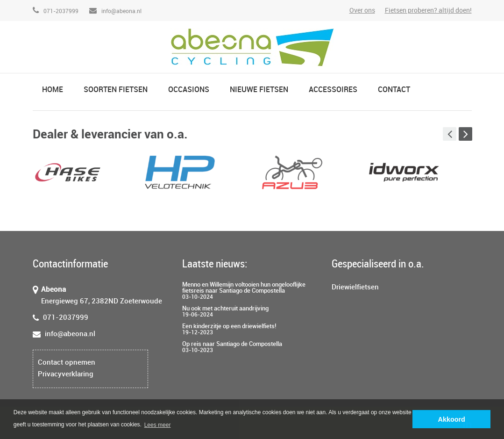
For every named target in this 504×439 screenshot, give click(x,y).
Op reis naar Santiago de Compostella (232, 344)
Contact (394, 90)
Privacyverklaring (66, 374)
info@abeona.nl (115, 11)
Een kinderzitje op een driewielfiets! (229, 326)
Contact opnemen (67, 363)
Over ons (362, 11)
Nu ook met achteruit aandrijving (225, 309)
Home (53, 90)
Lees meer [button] (158, 425)
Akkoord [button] (452, 419)
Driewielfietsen (355, 288)
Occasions (189, 90)
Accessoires (333, 90)
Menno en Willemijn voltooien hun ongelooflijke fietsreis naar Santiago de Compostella (244, 288)
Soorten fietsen (116, 90)
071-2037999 (56, 11)
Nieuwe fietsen (259, 90)
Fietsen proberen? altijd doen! (428, 11)
